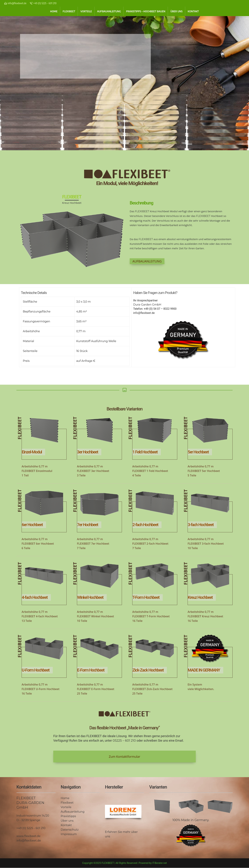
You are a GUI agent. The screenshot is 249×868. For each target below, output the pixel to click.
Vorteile (66, 807)
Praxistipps (68, 816)
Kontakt (66, 825)
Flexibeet (67, 803)
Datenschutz (70, 830)
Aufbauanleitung (73, 812)
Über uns (67, 821)
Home (65, 798)
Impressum (69, 834)
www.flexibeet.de (28, 836)
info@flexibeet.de (17, 3)
